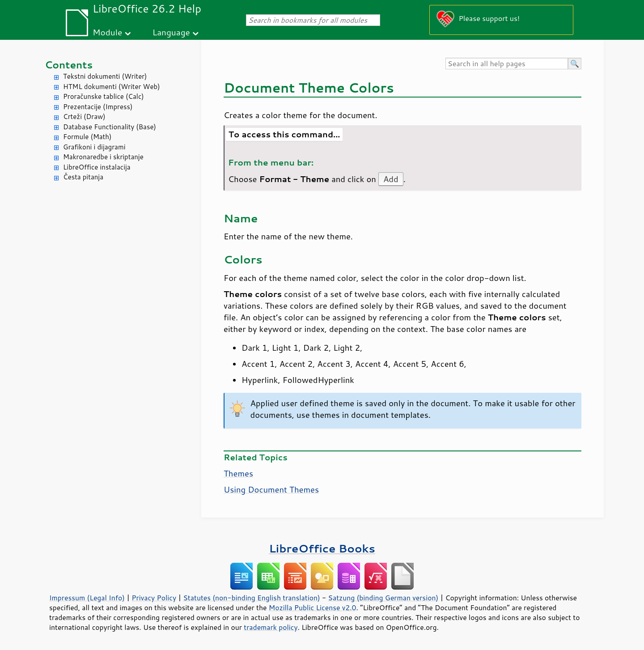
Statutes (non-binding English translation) (251, 598)
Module (107, 32)
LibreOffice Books (322, 548)
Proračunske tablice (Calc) (104, 96)
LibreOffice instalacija (97, 167)
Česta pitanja (83, 177)
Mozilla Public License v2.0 (313, 608)
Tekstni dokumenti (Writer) (105, 76)
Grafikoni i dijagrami (94, 147)
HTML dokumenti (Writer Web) (112, 87)
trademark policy (271, 627)
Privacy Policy (154, 598)
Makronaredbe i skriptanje (103, 157)
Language (171, 32)
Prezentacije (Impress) (98, 107)
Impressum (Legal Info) (87, 598)
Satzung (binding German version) (383, 598)
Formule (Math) (87, 137)
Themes (238, 473)
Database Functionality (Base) (110, 127)
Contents (69, 65)
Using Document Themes (271, 489)
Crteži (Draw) (84, 117)
